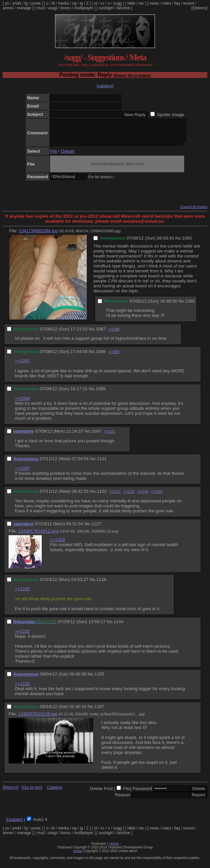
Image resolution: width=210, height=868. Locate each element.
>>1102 (57, 545)
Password (142, 794)
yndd (17, 3)
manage (24, 8)
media (63, 3)
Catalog (54, 792)
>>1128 (129, 497)
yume (36, 3)
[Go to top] (32, 792)
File (53, 156)
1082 (187, 243)
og (74, 3)
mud (41, 8)
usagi (52, 8)
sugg (118, 3)
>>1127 (115, 497)
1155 (99, 679)
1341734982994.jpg (38, 236)
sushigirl (106, 8)
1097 (96, 436)
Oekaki (68, 156)
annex (8, 8)
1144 (119, 627)
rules (167, 3)
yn (7, 3)
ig (81, 3)
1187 (99, 712)
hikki (131, 3)
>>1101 (109, 436)
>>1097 (22, 473)
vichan (114, 849)
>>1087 (22, 366)
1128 (101, 584)
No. (179, 243)
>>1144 (143, 497)
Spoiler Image (171, 115)
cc (103, 3)
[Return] (120, 75)
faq (177, 3)
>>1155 (157, 497)
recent (189, 3)
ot (96, 3)
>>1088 (114, 334)
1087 (101, 334)
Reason (123, 800)
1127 (96, 529)
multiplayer (84, 8)
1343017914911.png (38, 536)
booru (66, 8)
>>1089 (114, 357)
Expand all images (194, 212)
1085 (190, 306)
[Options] (199, 8)
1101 (102, 464)
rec (142, 3)
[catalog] (105, 86)
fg (26, 3)
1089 (101, 394)
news (154, 3)
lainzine (123, 8)
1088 (101, 357)
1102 (102, 496)
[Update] (14, 824)
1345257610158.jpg (38, 719)
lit (53, 3)
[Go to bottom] (139, 75)
